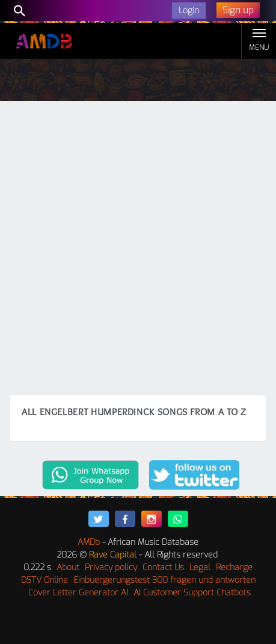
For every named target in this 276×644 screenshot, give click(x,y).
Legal (200, 567)
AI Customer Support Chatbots (192, 593)
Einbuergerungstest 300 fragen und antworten (164, 580)
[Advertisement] (138, 251)
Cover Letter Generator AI (78, 593)
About (68, 567)
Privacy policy (111, 567)
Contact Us (163, 567)
